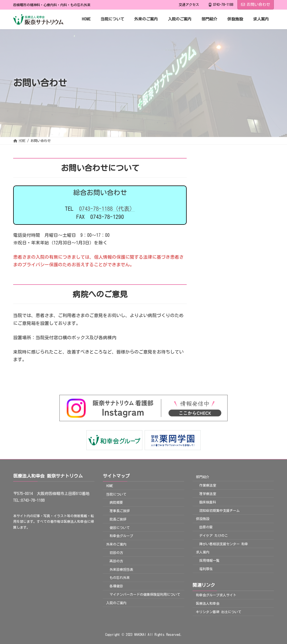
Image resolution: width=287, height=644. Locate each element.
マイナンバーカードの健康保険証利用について (145, 594)
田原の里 (206, 527)
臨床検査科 (208, 502)
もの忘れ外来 (120, 577)
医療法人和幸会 (208, 603)
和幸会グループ (121, 536)
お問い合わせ (256, 4)
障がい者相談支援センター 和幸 (224, 544)
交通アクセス (189, 4)
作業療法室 (208, 485)
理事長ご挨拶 (120, 511)
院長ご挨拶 (118, 519)
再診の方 (116, 561)
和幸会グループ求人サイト (216, 595)
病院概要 (116, 502)
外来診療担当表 (121, 569)
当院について (116, 494)
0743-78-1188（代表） (107, 208)
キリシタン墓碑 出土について (219, 611)
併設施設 (203, 519)
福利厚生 (206, 569)
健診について (120, 527)
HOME (110, 485)
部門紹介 (203, 477)
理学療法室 (208, 494)
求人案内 (203, 552)
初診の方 (116, 553)
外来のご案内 (116, 544)
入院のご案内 (116, 602)
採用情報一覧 (209, 560)
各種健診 (116, 586)
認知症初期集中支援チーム (219, 510)
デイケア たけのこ (214, 535)
